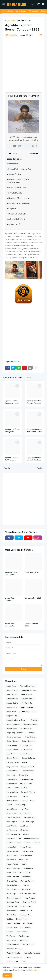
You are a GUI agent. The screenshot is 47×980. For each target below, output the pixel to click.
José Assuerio (29, 817)
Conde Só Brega (28, 758)
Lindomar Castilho (31, 839)
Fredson (25, 796)
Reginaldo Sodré (29, 902)
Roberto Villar (25, 915)
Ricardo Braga (26, 906)
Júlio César (25, 830)
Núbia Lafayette (13, 877)
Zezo (24, 961)
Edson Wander (28, 771)
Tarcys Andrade (22, 932)
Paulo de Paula (12, 889)
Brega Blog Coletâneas (15, 733)
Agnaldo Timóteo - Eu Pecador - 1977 (34, 430)
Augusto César (12, 716)
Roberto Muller (26, 911)
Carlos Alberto (12, 741)
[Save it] (41, 35)
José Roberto (12, 830)
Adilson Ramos (12, 690)
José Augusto (12, 822)
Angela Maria (12, 707)
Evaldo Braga (12, 779)
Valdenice (24, 940)
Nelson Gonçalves (14, 868)
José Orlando (12, 826)
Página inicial (10, 21)
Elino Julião (11, 775)
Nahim (24, 864)
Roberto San (11, 915)
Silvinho (10, 932)
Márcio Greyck (26, 847)
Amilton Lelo (27, 703)
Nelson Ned (29, 868)
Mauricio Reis (12, 856)
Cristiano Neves (13, 762)
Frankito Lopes (12, 796)
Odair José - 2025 (32, 572)
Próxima (40, 468)
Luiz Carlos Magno (14, 843)
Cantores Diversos (14, 737)
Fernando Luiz (12, 792)
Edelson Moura (12, 771)
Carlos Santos (26, 745)
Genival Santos (12, 800)
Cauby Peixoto (12, 750)
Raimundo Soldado (14, 898)
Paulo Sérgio (12, 894)
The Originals (24, 936)
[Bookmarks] (38, 4)
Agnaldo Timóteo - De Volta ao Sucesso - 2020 (12, 459)
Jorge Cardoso (25, 813)
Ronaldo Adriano (13, 923)
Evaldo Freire (12, 784)
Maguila (37, 843)
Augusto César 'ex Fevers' (17, 720)
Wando (28, 957)
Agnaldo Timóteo (24, 21)
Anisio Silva (11, 712)
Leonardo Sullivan (14, 839)
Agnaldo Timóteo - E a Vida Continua (34, 459)
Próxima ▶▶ (34, 154)
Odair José (27, 877)
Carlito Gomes (30, 737)
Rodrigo (10, 919)
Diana (25, 762)
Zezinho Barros (12, 961)
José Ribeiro (25, 826)
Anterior (7, 468)
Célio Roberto (27, 750)
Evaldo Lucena (26, 784)
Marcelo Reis (11, 847)
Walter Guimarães (14, 953)
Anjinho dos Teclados (28, 712)
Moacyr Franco (12, 864)
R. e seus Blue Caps (28, 894)
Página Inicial (8, 11)
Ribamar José (12, 906)
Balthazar (34, 720)
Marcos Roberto (13, 851)
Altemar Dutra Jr (28, 699)
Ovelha (26, 885)
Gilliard (9, 805)
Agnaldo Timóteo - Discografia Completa (12, 431)
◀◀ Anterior (13, 154)
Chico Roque (11, 754)
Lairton (26, 834)
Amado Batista (12, 703)
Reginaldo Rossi (13, 902)
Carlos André (12, 745)
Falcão (9, 788)
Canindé (31, 733)
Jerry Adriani (11, 813)
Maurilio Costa (26, 856)
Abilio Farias (11, 686)
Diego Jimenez (12, 767)
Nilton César (11, 873)
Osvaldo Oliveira (27, 881)
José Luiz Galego (27, 822)
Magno (27, 843)
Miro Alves (23, 860)
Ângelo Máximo (27, 707)
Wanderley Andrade (32, 953)
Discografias (34, 11)
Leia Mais (33, 970)
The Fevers (11, 936)
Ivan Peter (25, 809)
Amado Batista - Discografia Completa (12, 574)
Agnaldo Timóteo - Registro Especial (34, 402)
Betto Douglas (26, 728)
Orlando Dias (12, 881)
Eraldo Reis (23, 775)
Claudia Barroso (26, 754)
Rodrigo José (21, 919)
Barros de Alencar (31, 724)
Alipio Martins (12, 695)
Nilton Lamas (25, 873)
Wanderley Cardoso (14, 957)
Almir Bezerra (26, 695)
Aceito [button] (7, 975)
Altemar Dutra (12, 699)
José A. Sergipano (13, 817)
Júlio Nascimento (13, 834)
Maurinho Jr (11, 860)
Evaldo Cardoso (27, 779)
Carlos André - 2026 (33, 598)
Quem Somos (21, 11)
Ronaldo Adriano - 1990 (32, 625)
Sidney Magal (26, 928)
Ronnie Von (28, 923)
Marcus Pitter (28, 851)
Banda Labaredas (13, 724)
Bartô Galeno (12, 728)
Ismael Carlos (12, 809)
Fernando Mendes (28, 792)
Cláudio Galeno (12, 758)
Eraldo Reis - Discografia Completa (10, 625)
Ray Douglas (30, 898)
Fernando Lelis (21, 788)
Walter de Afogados (14, 949)
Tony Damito (11, 940)
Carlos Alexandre (28, 741)
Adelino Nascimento (28, 686)
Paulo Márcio (27, 889)
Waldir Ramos (28, 945)
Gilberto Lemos (28, 800)
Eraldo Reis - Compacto (10, 599)
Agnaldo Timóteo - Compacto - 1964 (12, 402)
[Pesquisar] (44, 4)
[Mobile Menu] (4, 4)
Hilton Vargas (21, 805)
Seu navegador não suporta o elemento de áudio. (23, 146)
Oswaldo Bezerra (13, 885)
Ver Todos (27, 377)
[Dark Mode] (33, 4)
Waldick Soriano (13, 945)
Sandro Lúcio (12, 928)
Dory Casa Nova (27, 767)
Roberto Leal (12, 911)
